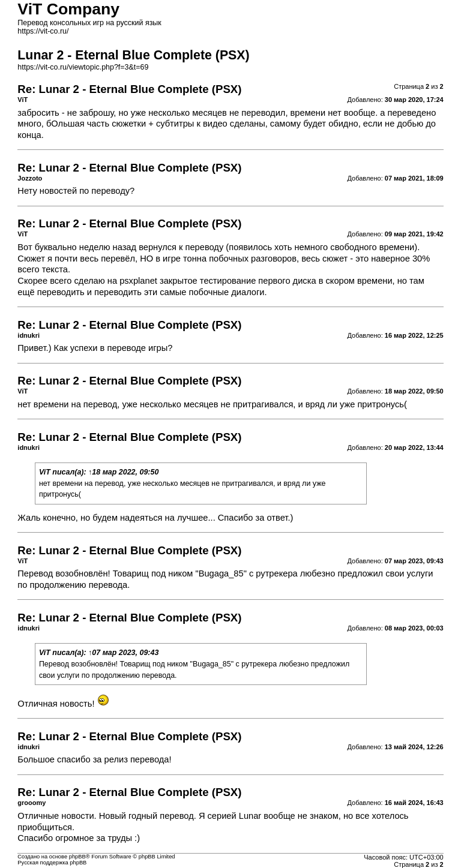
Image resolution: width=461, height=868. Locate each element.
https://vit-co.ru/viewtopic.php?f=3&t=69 (83, 67)
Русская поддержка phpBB (52, 863)
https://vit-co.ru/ (43, 31)
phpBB (77, 857)
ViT (45, 472)
